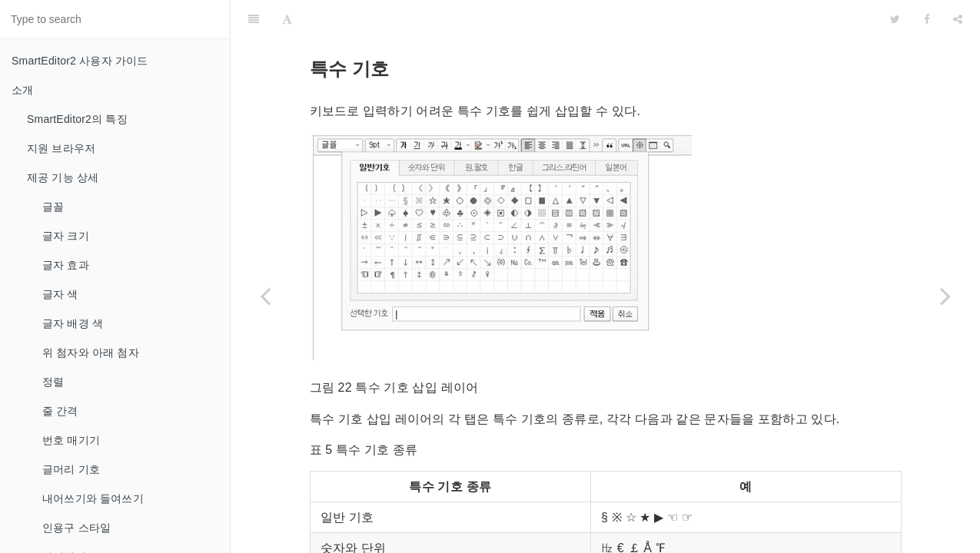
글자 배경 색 (73, 323)
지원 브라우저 (61, 148)
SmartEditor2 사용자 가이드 (80, 61)
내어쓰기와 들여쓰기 (93, 498)
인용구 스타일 (76, 528)
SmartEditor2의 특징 (77, 119)
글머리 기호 (71, 469)
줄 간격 (60, 411)
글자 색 (60, 294)
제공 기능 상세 (63, 177)
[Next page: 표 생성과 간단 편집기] (945, 296)
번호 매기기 (71, 440)
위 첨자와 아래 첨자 (91, 353)
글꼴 (53, 207)
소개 (22, 90)
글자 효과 (66, 265)
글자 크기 (66, 236)
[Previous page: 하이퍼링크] (265, 296)
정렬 (53, 382)
